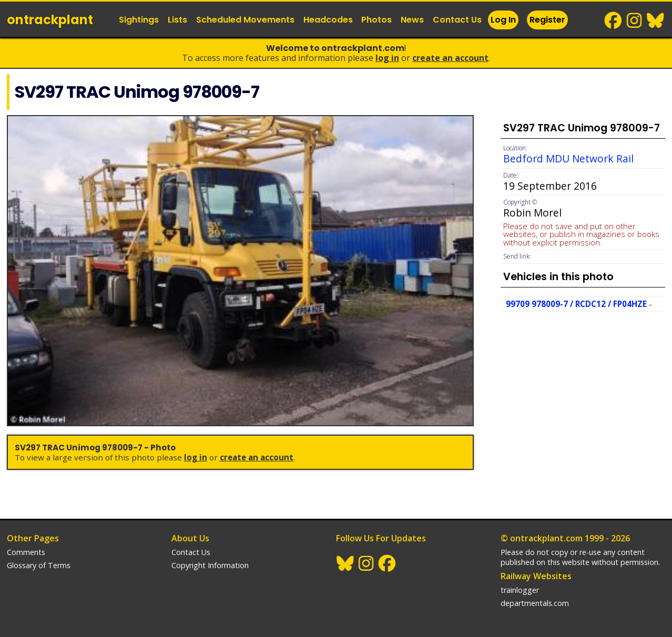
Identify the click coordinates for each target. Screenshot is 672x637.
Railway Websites (536, 576)
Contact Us (457, 20)
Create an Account (450, 58)
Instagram (635, 20)
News (412, 20)
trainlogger (520, 590)
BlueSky (656, 20)
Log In (503, 20)
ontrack (50, 20)
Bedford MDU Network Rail (568, 158)
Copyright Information (210, 565)
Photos (376, 20)
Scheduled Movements (245, 20)
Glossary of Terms (39, 565)
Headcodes (328, 20)
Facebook (614, 20)
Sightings (139, 20)
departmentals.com (535, 603)
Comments (26, 552)
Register (547, 20)
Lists (177, 20)
